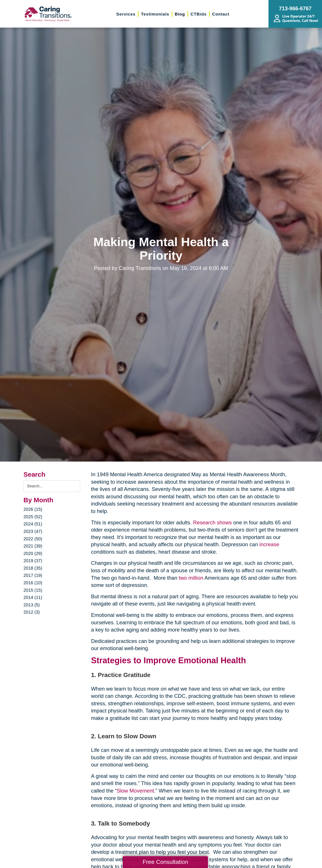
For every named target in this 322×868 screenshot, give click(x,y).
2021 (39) (33, 546)
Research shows (212, 522)
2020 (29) (33, 553)
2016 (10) (33, 583)
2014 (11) (33, 597)
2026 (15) (33, 509)
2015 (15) (33, 590)
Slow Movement (135, 791)
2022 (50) (33, 539)
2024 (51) (33, 524)
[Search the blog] (52, 486)
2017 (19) (33, 575)
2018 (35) (33, 568)
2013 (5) (32, 605)
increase (269, 544)
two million (191, 578)
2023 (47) (33, 531)
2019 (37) (33, 561)
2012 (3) (32, 612)
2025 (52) (33, 517)
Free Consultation (165, 862)
